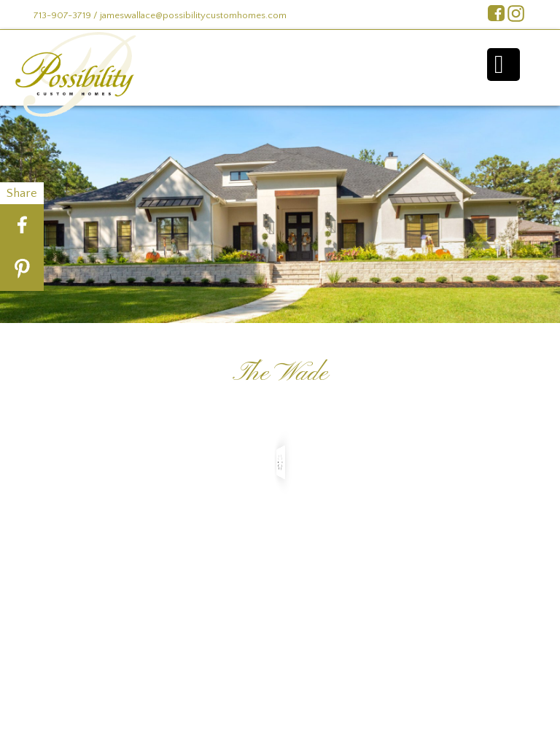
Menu (503, 65)
